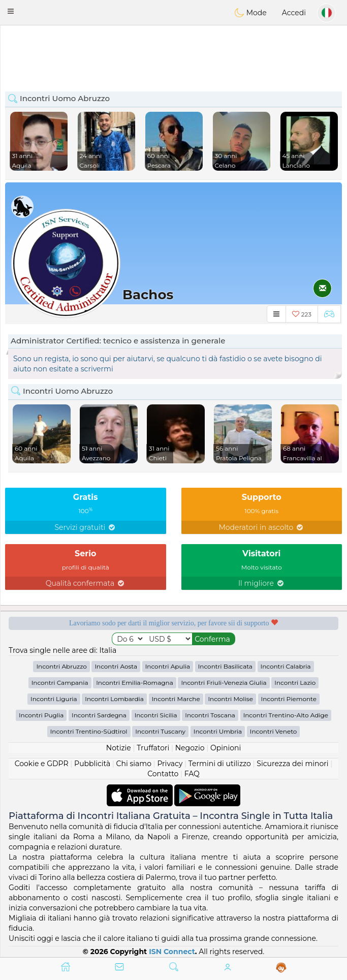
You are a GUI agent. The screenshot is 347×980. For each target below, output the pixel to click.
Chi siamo (134, 764)
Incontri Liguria (54, 699)
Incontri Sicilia (156, 715)
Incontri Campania (60, 683)
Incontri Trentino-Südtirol (89, 731)
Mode (250, 13)
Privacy (170, 764)
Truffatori (153, 748)
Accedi (294, 13)
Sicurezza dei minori (292, 764)
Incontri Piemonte (289, 699)
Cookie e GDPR (42, 764)
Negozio (190, 748)
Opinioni (226, 748)
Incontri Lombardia (114, 699)
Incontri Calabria (286, 666)
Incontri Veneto (273, 731)
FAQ (192, 774)
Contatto (163, 774)
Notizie (119, 748)
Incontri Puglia (41, 715)
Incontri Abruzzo (61, 666)
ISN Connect (172, 952)
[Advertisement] (173, 53)
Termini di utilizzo (220, 764)
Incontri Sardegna (99, 715)
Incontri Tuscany (160, 731)
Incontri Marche (176, 699)
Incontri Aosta (116, 666)
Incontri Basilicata (225, 666)
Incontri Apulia (168, 666)
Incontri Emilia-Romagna (135, 683)
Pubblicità (92, 764)
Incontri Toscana (210, 715)
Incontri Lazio (295, 683)
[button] (11, 11)
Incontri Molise (230, 699)
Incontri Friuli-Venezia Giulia (224, 683)
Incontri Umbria (218, 731)
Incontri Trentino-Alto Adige (286, 715)
